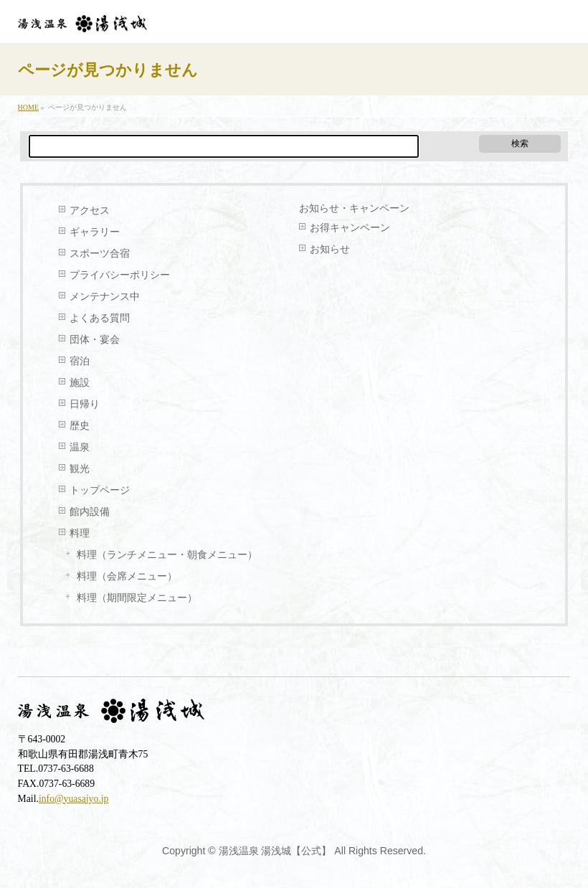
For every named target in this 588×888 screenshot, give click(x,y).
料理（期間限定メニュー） (137, 598)
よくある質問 (100, 318)
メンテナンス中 (105, 297)
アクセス (90, 211)
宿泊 (80, 361)
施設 (80, 383)
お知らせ (330, 249)
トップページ (100, 490)
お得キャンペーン (350, 228)
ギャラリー (95, 232)
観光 (80, 469)
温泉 (80, 447)
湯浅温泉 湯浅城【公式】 (275, 851)
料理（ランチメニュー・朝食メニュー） (167, 555)
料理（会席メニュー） (127, 576)
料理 (80, 533)
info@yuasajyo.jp (74, 799)
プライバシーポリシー (120, 275)
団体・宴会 (95, 340)
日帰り (85, 404)
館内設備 (90, 512)
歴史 (80, 426)
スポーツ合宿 (100, 254)
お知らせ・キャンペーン (354, 208)
